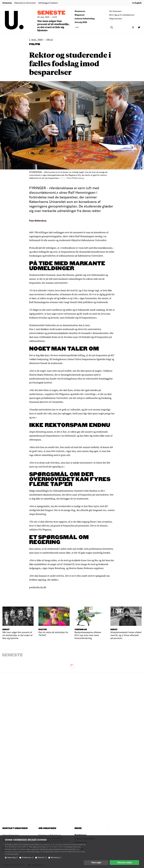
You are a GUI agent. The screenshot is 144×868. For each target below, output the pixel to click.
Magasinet (80, 15)
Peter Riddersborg (38, 221)
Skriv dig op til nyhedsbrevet (122, 15)
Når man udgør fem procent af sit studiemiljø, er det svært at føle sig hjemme (53, 26)
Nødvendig (13, 857)
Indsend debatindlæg (85, 18)
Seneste (51, 13)
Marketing (56, 857)
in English (137, 3)
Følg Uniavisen (116, 18)
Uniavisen (7, 3)
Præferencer (28, 857)
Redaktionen (81, 835)
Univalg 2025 (81, 22)
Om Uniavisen (115, 11)
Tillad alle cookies (124, 862)
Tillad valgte (96, 862)
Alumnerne (80, 11)
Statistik (42, 857)
